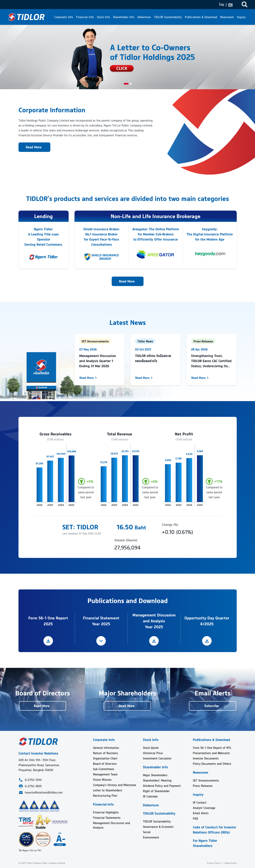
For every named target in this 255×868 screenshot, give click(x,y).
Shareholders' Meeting (157, 780)
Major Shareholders (155, 775)
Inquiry (241, 17)
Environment (151, 837)
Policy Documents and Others (212, 764)
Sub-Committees (104, 769)
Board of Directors (105, 764)
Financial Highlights (106, 812)
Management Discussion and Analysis (111, 825)
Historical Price (153, 753)
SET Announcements (206, 780)
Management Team (105, 774)
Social (147, 832)
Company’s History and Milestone (115, 785)
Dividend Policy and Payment (162, 786)
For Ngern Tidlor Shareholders (205, 843)
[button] (126, 84)
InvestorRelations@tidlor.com (44, 792)
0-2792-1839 (33, 786)
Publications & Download (201, 17)
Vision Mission (102, 780)
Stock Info (103, 17)
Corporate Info (64, 17)
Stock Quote (151, 748)
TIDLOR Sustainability (168, 17)
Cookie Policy (230, 863)
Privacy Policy (214, 863)
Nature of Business (105, 753)
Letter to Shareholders (108, 790)
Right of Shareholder (156, 791)
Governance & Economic (158, 827)
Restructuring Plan (105, 796)
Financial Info (85, 17)
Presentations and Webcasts (211, 753)
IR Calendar (150, 796)
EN (230, 5)
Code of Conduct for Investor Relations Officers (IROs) (214, 830)
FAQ (195, 818)
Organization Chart (105, 758)
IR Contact (200, 802)
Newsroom (227, 17)
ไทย (222, 5)
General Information (106, 748)
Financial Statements (107, 818)
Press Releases (203, 786)
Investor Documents (206, 758)
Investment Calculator (157, 758)
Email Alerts (201, 813)
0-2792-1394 (33, 780)
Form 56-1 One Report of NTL (212, 748)
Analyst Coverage (204, 808)
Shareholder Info (124, 17)
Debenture (144, 17)
